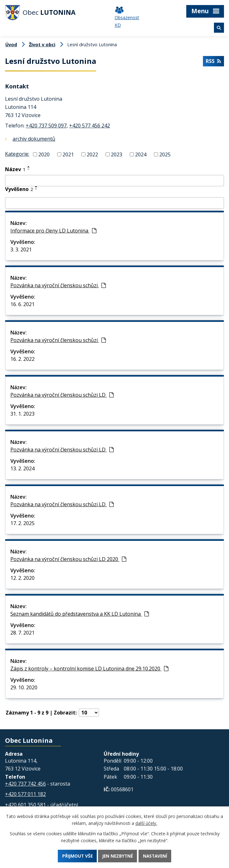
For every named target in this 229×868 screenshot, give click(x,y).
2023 (117, 154)
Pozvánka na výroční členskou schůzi (58, 285)
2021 (68, 154)
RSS (213, 62)
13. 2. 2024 (22, 468)
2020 (44, 154)
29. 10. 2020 (24, 687)
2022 (92, 154)
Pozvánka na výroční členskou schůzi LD (62, 395)
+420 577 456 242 (90, 126)
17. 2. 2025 (22, 523)
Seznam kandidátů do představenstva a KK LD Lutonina (80, 614)
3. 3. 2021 (21, 249)
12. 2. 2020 (22, 578)
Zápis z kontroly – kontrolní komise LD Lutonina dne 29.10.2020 (89, 669)
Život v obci (42, 45)
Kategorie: (17, 154)
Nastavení (156, 856)
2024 (141, 154)
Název (15, 169)
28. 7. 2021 (22, 633)
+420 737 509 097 (46, 126)
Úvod (11, 45)
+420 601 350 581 (25, 805)
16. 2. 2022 (22, 359)
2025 (165, 154)
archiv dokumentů (34, 139)
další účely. (146, 823)
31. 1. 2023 (22, 414)
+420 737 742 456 (25, 784)
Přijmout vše (76, 856)
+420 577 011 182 (25, 794)
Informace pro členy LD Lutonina (53, 231)
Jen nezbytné (117, 856)
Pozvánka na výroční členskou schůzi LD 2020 (68, 559)
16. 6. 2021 (22, 304)
